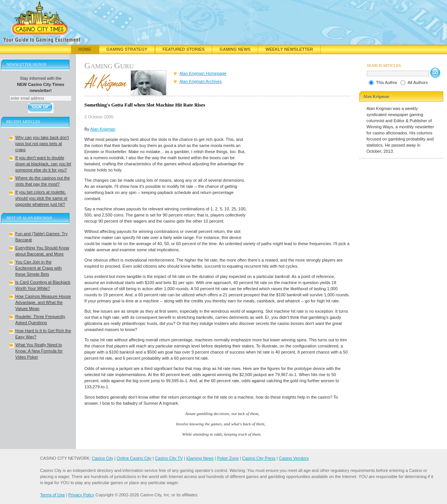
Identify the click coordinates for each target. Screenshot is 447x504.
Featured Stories (184, 49)
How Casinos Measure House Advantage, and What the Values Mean (43, 302)
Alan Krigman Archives (201, 81)
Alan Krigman (103, 129)
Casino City (102, 458)
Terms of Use (52, 495)
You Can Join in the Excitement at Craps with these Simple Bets (39, 268)
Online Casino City (134, 458)
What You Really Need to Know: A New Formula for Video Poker (39, 351)
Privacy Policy (81, 495)
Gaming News (235, 49)
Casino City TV (169, 458)
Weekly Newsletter (289, 49)
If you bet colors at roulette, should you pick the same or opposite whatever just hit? (41, 198)
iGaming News (200, 458)
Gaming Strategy (127, 49)
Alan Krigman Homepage (203, 73)
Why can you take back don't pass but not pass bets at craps (42, 144)
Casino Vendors (294, 458)
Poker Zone (228, 458)
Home (85, 49)
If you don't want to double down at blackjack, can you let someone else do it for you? (43, 164)
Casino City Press (259, 458)
